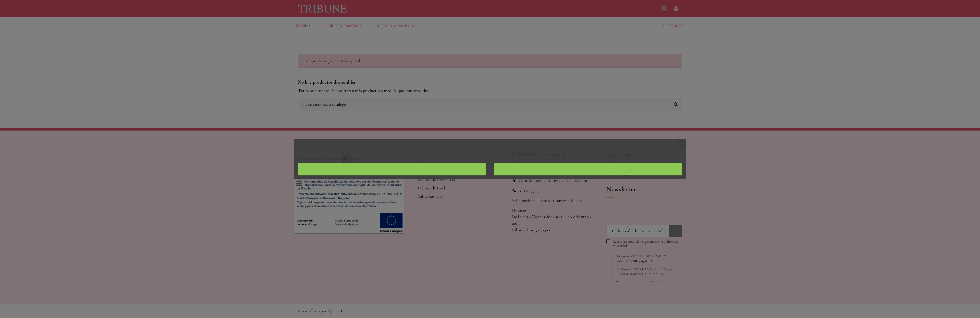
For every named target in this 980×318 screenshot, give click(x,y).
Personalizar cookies (344, 157)
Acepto (588, 169)
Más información (311, 157)
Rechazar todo (392, 169)
